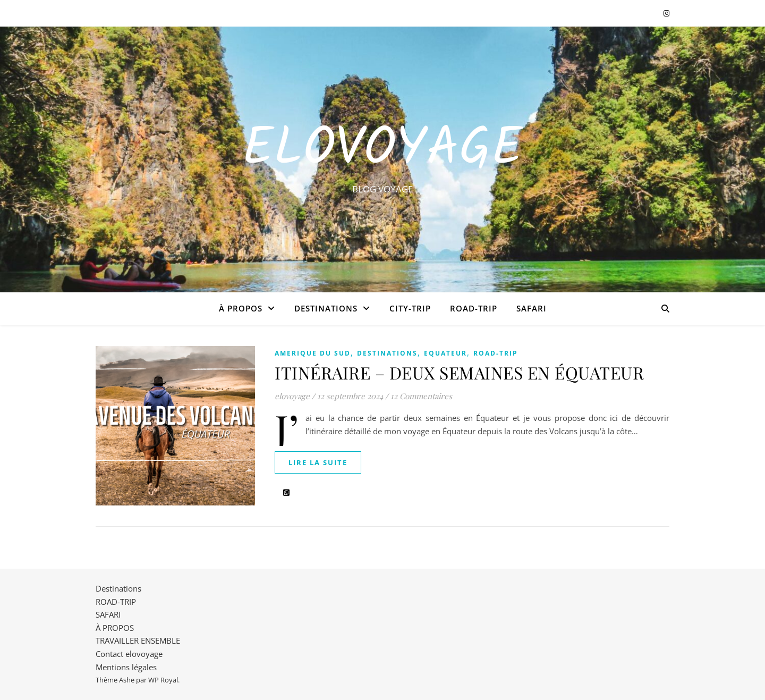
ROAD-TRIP (474, 308)
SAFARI (532, 308)
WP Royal (163, 680)
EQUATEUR (445, 353)
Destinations (326, 308)
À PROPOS (241, 308)
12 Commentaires (421, 396)
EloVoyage (382, 150)
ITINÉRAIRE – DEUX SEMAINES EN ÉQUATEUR (459, 372)
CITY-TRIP (410, 308)
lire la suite (318, 462)
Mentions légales (126, 667)
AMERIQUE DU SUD (313, 353)
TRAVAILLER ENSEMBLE (138, 640)
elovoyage (292, 396)
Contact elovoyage (129, 654)
